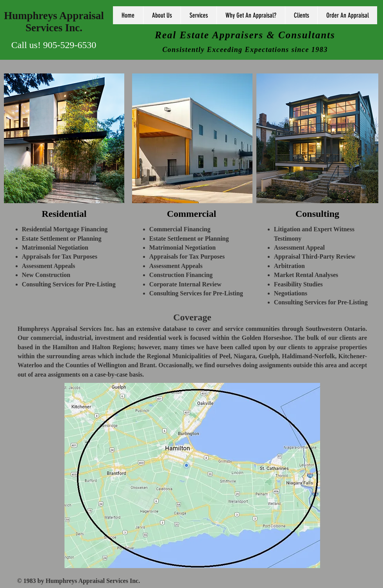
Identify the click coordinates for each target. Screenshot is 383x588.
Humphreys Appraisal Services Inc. (54, 22)
